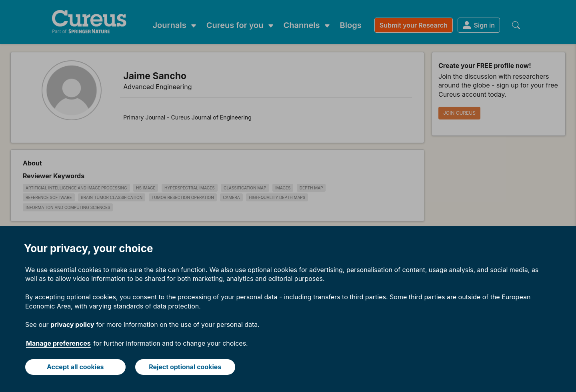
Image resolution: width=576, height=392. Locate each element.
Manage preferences (58, 343)
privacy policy (72, 324)
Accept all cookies (75, 367)
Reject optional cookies (185, 367)
